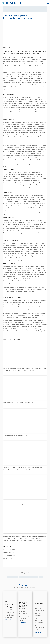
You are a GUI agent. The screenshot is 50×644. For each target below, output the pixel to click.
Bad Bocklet (23, 577)
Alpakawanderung (12, 577)
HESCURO (13, 9)
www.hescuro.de (22, 333)
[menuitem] (47, 3)
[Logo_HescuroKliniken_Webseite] (11, 3)
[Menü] (47, 3)
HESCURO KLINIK (33, 577)
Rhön (41, 577)
